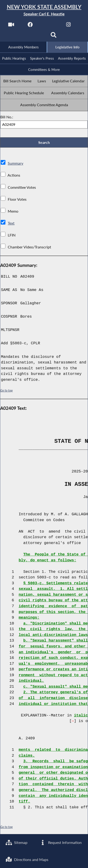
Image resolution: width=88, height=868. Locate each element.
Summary (15, 165)
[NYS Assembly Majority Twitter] (49, 26)
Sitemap (17, 842)
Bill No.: (7, 118)
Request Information (61, 842)
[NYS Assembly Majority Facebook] (30, 26)
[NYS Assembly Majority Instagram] (68, 26)
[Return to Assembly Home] (44, 10)
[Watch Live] (11, 26)
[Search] (54, 37)
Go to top (7, 392)
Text (11, 224)
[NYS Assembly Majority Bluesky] (34, 37)
